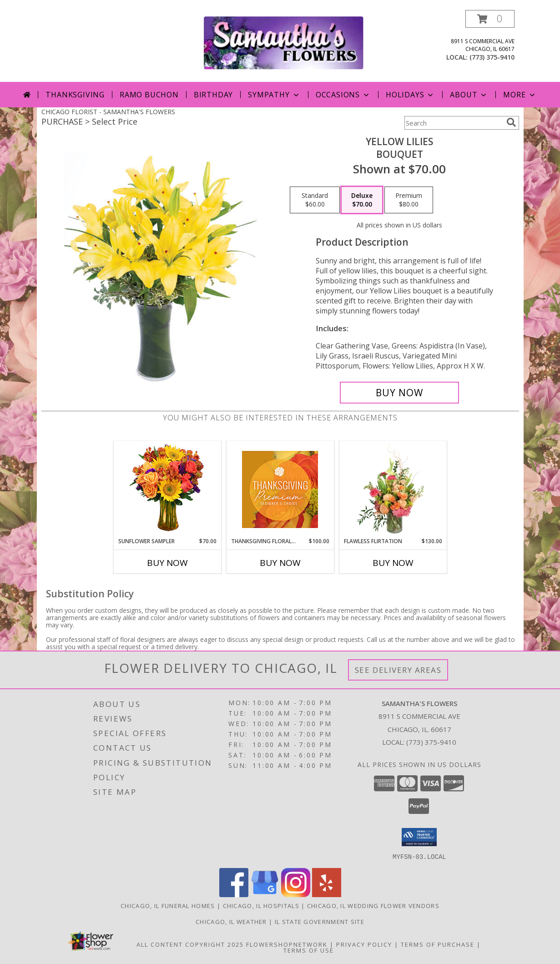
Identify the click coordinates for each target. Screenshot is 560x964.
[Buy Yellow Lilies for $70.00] (400, 393)
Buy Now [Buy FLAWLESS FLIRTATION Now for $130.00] (393, 563)
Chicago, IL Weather (231, 921)
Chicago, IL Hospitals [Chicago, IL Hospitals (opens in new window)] (261, 905)
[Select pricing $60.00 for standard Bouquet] (315, 200)
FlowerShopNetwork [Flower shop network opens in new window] (287, 944)
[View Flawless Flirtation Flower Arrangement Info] (393, 489)
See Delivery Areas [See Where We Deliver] (398, 670)
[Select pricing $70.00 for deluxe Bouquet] (362, 200)
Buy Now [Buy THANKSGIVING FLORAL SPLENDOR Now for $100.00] (280, 563)
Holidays (410, 95)
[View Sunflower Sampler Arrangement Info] (167, 489)
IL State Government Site (320, 921)
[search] (511, 122)
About (469, 95)
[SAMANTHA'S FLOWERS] (284, 42)
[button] (490, 19)
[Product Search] (454, 123)
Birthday (213, 95)
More (520, 95)
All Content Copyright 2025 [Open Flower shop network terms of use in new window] (190, 944)
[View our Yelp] (327, 894)
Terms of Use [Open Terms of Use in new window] (309, 950)
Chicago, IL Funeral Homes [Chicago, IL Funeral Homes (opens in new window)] (168, 905)
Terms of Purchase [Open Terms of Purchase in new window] (438, 944)
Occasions (343, 95)
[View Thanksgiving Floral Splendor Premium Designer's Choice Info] (280, 489)
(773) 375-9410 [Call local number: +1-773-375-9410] (492, 57)
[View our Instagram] (296, 894)
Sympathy (274, 95)
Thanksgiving (75, 95)
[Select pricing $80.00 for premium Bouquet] (409, 200)
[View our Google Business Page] (265, 894)
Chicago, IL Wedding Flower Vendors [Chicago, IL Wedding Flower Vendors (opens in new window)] (373, 905)
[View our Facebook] (234, 894)
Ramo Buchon (149, 95)
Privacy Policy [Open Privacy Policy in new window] (364, 944)
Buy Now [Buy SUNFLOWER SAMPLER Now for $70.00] (167, 563)
